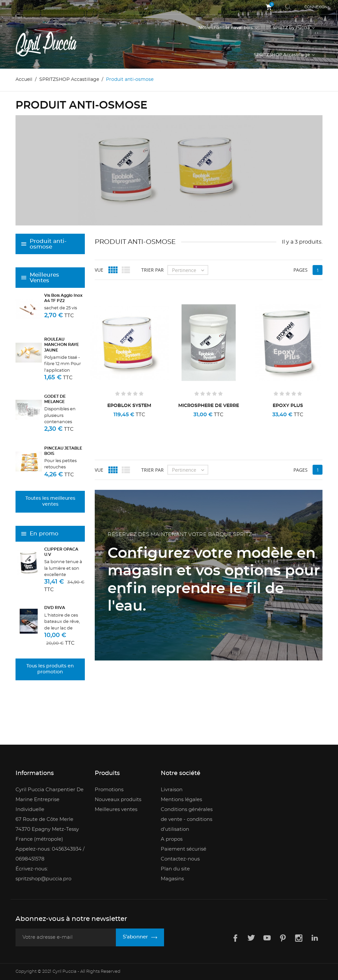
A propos (172, 839)
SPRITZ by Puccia (292, 28)
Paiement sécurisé (184, 849)
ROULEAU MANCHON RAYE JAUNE (62, 345)
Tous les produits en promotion (50, 669)
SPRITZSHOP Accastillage (282, 55)
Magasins (172, 879)
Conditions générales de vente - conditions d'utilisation (187, 819)
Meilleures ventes (116, 809)
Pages (301, 270)
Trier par (152, 270)
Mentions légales (181, 799)
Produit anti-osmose (48, 244)
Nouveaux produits (118, 799)
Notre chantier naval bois (226, 28)
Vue (99, 270)
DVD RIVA (55, 608)
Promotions (109, 789)
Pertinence (190, 270)
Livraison (172, 789)
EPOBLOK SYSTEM (129, 405)
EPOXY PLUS (288, 405)
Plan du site (175, 869)
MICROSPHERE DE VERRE (209, 405)
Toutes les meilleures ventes (50, 501)
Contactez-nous (180, 859)
